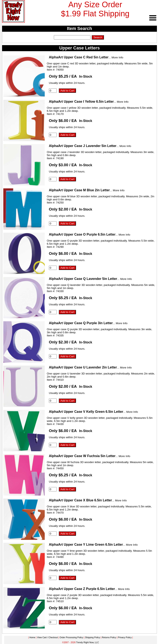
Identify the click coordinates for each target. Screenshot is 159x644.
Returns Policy (109, 637)
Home (32, 637)
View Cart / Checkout (47, 637)
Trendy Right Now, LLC (88, 642)
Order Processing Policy (71, 637)
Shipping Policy (93, 637)
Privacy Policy (125, 637)
